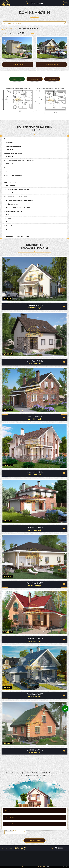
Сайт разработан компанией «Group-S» (57, 867)
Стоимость (52, 79)
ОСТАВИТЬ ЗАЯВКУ (35, 841)
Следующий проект (52, 65)
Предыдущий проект (17, 65)
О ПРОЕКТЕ (17, 79)
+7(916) (37, 3)
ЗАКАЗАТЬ (35, 79)
